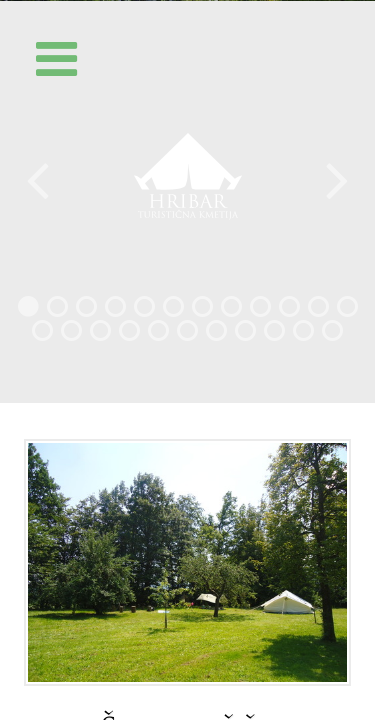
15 (100, 335)
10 (289, 311)
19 (216, 335)
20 (245, 335)
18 (187, 335)
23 (332, 335)
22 (303, 335)
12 (347, 311)
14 (71, 335)
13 (42, 335)
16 (129, 335)
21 (274, 335)
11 (318, 311)
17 (158, 335)
